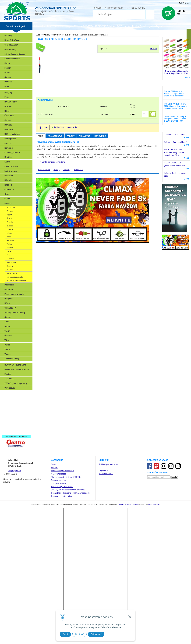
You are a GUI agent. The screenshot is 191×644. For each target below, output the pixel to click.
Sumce (10, 211)
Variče (7, 345)
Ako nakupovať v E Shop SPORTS (66, 596)
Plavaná (8, 82)
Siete (7, 322)
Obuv (7, 194)
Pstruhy (10, 222)
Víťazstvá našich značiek (17, 417)
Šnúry (7, 326)
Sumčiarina (10, 413)
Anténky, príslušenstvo (16, 281)
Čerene (8, 120)
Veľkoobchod (40, 26)
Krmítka (8, 157)
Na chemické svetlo (15, 277)
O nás (54, 584)
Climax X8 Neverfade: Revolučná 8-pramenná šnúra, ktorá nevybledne (174, 94)
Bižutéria (9, 106)
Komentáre (100, 136)
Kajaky (8, 143)
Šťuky (9, 218)
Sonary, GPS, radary (14, 394)
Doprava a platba (58, 600)
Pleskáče (11, 240)
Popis (40, 136)
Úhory (9, 233)
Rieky (9, 255)
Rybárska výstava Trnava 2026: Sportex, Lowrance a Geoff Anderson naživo (175, 106)
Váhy (7, 340)
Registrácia (104, 590)
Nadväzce (9, 176)
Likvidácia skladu (12, 59)
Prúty (7, 97)
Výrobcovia (10, 388)
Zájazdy (160, 26)
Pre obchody (10, 49)
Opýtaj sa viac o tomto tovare (52, 162)
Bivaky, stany (11, 102)
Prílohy (71, 136)
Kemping (9, 148)
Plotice (10, 244)
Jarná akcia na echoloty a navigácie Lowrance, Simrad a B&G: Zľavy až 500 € (176, 119)
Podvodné (11, 208)
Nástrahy (9, 180)
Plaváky (8, 203)
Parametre (84, 136)
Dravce (10, 229)
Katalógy (67, 26)
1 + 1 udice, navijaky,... (15, 54)
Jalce (9, 237)
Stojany (8, 317)
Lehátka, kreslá (11, 166)
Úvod (99, 8)
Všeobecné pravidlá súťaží (62, 590)
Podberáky (9, 285)
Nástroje (8, 185)
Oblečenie (9, 190)
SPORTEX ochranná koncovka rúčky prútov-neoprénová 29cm (174, 152)
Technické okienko (130, 26)
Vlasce (7, 354)
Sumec (8, 77)
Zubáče (10, 226)
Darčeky (8, 125)
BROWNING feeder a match (17, 370)
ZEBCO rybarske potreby (16, 383)
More (7, 86)
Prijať (65, 634)
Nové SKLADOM (12, 40)
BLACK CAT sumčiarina (15, 365)
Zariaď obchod (54, 26)
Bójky (7, 111)
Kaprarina (10, 408)
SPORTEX (9, 379)
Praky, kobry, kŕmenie (14, 294)
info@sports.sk (115, 8)
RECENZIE (100, 26)
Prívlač (8, 399)
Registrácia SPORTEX (15, 431)
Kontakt (54, 587)
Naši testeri (10, 422)
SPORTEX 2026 (11, 45)
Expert (9, 251)
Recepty (9, 426)
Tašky (7, 331)
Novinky (8, 36)
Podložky (9, 289)
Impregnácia (10, 139)
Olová (7, 199)
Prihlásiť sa (184, 3)
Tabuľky (67, 170)
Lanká (7, 162)
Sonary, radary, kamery (15, 313)
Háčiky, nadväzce (12, 134)
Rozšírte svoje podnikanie (62, 606)
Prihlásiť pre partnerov (108, 584)
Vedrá (7, 349)
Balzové (10, 270)
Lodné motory (11, 171)
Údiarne (8, 336)
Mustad (8, 374)
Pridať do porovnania (65, 128)
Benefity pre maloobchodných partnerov (68, 609)
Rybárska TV (113, 26)
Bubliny (10, 266)
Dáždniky (9, 130)
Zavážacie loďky (12, 359)
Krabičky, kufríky (12, 153)
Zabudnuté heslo (106, 593)
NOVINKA (77, 26)
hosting (136, 624)
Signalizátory (10, 308)
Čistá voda (9, 116)
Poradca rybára (147, 26)
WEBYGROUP (154, 624)
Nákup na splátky (58, 603)
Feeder (8, 68)
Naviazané (11, 262)
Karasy (10, 248)
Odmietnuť (96, 634)
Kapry (9, 215)
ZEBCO (153, 49)
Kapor (7, 63)
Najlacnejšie (12, 273)
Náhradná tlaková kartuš (174, 135)
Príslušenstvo (55, 136)
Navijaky (8, 93)
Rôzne (7, 303)
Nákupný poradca (59, 593)
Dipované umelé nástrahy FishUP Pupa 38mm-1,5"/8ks (177, 72)
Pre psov (9, 299)
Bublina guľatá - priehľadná (176, 142)
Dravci (7, 73)
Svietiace (11, 259)
